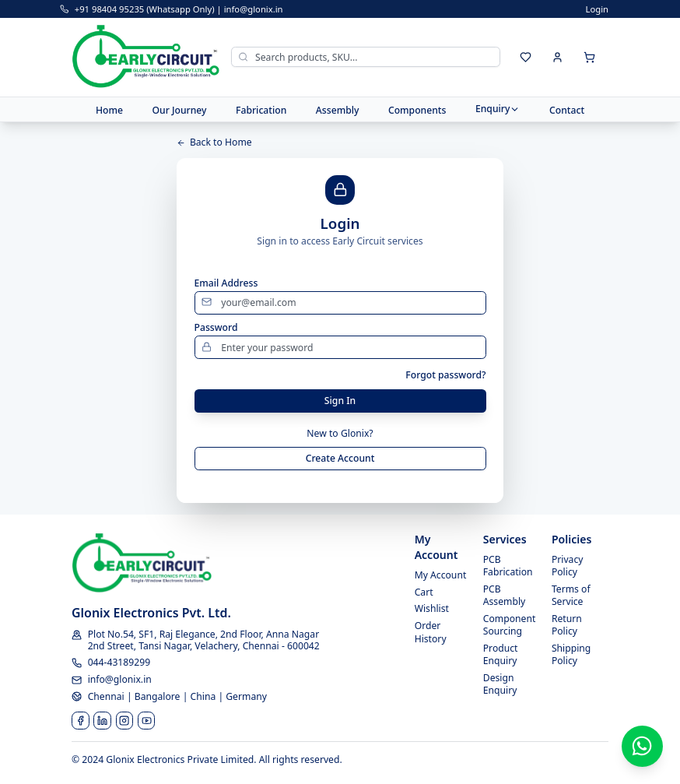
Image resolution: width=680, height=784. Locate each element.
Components (417, 109)
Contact (567, 109)
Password (216, 328)
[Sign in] (558, 57)
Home (109, 109)
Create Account (340, 458)
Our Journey (179, 109)
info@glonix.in (254, 9)
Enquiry (498, 109)
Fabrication (261, 109)
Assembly (338, 109)
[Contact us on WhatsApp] (642, 746)
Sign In (340, 401)
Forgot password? (445, 375)
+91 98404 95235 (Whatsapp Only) (145, 9)
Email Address (226, 283)
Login (597, 9)
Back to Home (214, 142)
